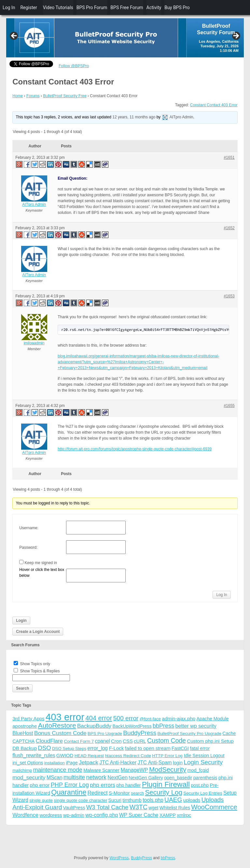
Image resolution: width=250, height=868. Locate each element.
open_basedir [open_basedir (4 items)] (178, 778)
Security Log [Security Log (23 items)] (164, 792)
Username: (29, 528)
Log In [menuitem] (9, 7)
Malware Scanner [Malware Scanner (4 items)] (101, 770)
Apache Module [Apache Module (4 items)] (212, 719)
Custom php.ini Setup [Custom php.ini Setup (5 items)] (210, 741)
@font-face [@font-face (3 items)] (150, 719)
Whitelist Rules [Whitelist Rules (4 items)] (175, 808)
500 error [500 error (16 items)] (126, 718)
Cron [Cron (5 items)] (116, 741)
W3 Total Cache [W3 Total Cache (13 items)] (107, 807)
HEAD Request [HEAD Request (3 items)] (89, 756)
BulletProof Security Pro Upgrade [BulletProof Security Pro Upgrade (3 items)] (189, 733)
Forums (33, 96)
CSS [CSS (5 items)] (128, 741)
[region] (125, 38)
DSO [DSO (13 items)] (45, 748)
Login (21, 621)
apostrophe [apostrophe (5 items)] (25, 726)
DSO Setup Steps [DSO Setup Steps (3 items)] (69, 748)
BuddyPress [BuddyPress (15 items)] (140, 733)
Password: (28, 547)
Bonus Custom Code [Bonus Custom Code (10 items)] (60, 733)
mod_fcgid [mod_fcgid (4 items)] (198, 770)
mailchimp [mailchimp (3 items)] (22, 770)
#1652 (229, 228)
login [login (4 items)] (178, 763)
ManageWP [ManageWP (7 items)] (134, 770)
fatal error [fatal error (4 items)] (200, 748)
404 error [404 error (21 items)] (99, 718)
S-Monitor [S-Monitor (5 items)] (119, 793)
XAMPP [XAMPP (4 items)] (168, 815)
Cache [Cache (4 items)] (229, 733)
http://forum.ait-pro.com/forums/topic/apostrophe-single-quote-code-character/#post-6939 (135, 449)
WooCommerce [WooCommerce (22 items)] (214, 807)
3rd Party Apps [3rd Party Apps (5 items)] (28, 718)
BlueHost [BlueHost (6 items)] (23, 733)
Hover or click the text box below (42, 573)
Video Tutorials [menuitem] (58, 7)
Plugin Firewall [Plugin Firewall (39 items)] (166, 784)
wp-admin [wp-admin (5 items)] (74, 815)
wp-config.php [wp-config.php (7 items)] (102, 815)
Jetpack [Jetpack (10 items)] (89, 762)
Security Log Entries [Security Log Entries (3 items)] (203, 793)
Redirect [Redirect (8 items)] (98, 793)
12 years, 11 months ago (134, 117)
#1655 (229, 406)
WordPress (119, 858)
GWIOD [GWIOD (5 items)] (65, 755)
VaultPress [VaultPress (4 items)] (74, 808)
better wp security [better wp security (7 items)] (196, 726)
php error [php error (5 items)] (40, 785)
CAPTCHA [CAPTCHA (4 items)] (23, 741)
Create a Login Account (38, 632)
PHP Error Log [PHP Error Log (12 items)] (70, 785)
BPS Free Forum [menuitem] (127, 7)
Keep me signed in (41, 563)
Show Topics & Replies (40, 671)
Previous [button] (14, 36)
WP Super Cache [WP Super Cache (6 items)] (139, 815)
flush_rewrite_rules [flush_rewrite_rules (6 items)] (34, 755)
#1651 (229, 157)
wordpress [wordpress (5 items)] (51, 815)
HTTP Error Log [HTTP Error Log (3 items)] (167, 756)
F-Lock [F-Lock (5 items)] (116, 748)
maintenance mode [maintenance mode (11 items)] (58, 770)
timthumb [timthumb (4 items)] (132, 800)
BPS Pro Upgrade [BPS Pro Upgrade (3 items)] (105, 733)
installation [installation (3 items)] (55, 763)
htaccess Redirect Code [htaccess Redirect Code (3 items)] (128, 756)
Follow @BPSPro (74, 66)
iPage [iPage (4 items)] (72, 763)
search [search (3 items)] (137, 793)
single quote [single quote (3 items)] (41, 800)
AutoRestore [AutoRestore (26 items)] (57, 725)
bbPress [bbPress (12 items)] (163, 726)
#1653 (229, 296)
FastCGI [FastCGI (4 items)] (180, 748)
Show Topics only (35, 664)
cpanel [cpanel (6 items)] (103, 741)
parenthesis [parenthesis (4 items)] (205, 778)
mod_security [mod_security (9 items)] (29, 778)
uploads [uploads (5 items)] (192, 800)
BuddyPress (141, 858)
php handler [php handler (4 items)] (128, 785)
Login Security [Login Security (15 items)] (203, 762)
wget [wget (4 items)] (153, 808)
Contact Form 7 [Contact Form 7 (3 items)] (79, 741)
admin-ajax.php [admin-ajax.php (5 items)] (179, 718)
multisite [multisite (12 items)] (74, 777)
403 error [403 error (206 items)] (65, 717)
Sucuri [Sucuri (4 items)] (115, 800)
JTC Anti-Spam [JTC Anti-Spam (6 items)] (154, 763)
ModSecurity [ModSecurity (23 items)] (168, 769)
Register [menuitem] (28, 7)
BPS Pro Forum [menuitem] (92, 7)
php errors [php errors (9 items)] (103, 785)
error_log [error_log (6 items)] (97, 748)
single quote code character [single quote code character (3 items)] (80, 800)
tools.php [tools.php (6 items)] (153, 800)
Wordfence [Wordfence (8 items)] (25, 815)
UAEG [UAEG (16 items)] (173, 800)
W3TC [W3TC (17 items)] (139, 807)
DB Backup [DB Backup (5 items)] (25, 748)
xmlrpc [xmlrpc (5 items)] (184, 815)
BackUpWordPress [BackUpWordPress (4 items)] (132, 726)
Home (18, 96)
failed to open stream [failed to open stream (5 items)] (148, 748)
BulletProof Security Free (65, 96)
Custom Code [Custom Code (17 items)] (167, 741)
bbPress (168, 858)
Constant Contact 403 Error (214, 105)
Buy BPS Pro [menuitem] (177, 7)
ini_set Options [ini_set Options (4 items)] (28, 763)
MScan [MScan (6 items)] (55, 778)
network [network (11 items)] (96, 777)
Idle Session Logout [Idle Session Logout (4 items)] (204, 756)
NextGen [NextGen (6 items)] (118, 778)
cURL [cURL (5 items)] (140, 741)
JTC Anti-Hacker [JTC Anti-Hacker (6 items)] (118, 763)
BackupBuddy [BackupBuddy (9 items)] (94, 726)
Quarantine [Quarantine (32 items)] (69, 792)
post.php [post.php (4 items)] (200, 785)
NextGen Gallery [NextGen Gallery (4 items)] (146, 778)
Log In (222, 595)
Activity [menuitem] (154, 7)
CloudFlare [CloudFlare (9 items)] (49, 741)
